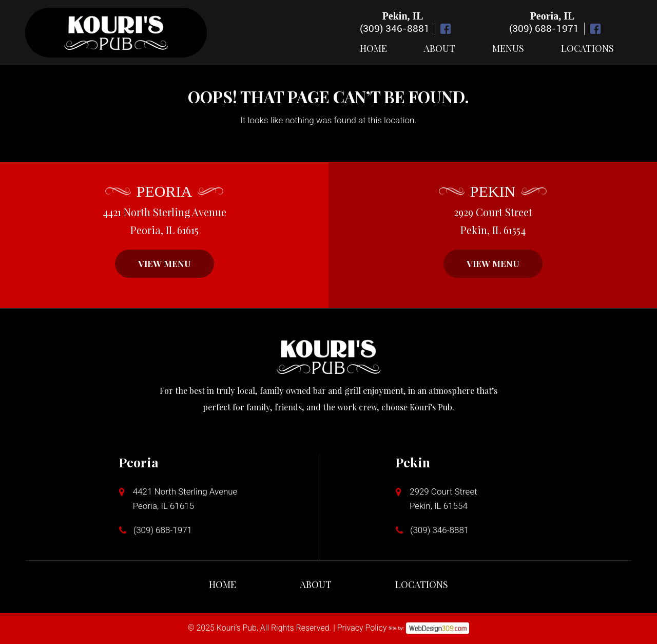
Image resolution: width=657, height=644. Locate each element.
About (439, 48)
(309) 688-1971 (544, 29)
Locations (587, 48)
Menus (508, 48)
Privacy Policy (362, 628)
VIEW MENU (165, 263)
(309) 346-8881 (395, 29)
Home (373, 48)
